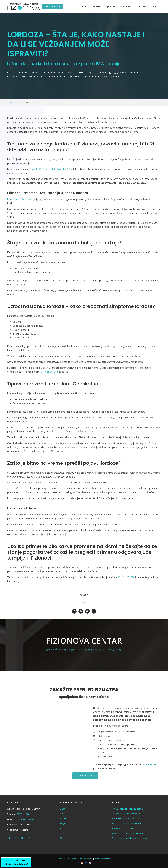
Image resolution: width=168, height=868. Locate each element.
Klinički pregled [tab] (104, 736)
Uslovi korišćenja (85, 859)
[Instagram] (81, 611)
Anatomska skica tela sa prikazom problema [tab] (117, 744)
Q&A (62, 838)
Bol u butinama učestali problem (126, 819)
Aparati (63, 819)
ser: (80, 863)
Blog (62, 833)
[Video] (41, 732)
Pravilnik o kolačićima (67, 859)
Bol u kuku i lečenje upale (123, 828)
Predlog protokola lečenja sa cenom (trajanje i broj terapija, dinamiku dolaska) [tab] (127, 750)
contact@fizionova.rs (26, 819)
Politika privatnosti (102, 859)
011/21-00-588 (23, 814)
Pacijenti (63, 823)
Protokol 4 (49, 169)
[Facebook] (74, 611)
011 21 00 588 (53, 6)
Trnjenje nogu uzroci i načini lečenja (127, 809)
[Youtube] (87, 611)
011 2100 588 (150, 764)
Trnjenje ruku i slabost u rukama (126, 814)
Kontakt (63, 828)
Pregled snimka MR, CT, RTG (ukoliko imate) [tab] (117, 732)
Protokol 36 (63, 169)
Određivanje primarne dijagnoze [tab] (111, 740)
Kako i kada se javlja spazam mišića (127, 833)
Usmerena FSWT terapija (21, 199)
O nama (63, 809)
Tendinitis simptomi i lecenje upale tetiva (129, 838)
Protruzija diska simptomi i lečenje (127, 823)
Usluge (63, 814)
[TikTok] (94, 611)
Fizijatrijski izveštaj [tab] (106, 756)
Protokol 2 (36, 169)
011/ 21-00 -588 (49, 372)
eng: (88, 863)
